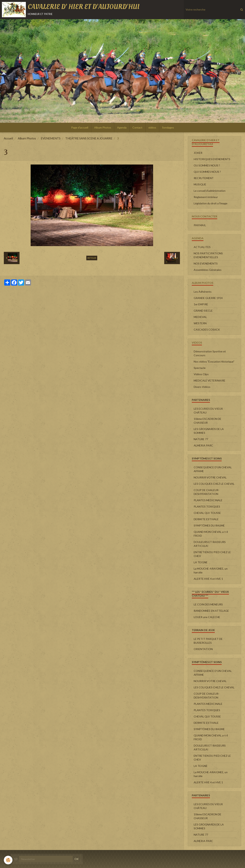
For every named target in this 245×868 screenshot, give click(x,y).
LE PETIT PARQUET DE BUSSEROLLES (208, 641)
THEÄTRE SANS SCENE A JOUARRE (89, 138)
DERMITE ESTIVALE (206, 519)
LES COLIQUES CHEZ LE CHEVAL (214, 484)
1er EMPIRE (201, 304)
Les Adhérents (203, 292)
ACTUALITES (202, 247)
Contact (137, 127)
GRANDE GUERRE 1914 (208, 298)
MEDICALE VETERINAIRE (209, 380)
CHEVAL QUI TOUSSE (207, 513)
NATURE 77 (201, 439)
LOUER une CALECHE (207, 617)
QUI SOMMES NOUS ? (207, 172)
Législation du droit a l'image (211, 203)
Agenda (122, 127)
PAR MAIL (200, 225)
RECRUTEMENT (204, 178)
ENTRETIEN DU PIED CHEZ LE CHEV (212, 554)
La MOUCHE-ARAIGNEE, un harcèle (211, 570)
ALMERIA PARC (203, 445)
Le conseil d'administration (210, 191)
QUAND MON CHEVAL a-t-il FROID (211, 534)
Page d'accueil (80, 127)
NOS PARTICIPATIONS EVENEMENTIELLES (208, 255)
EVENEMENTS (51, 138)
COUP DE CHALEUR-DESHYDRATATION (207, 492)
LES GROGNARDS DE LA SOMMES (209, 431)
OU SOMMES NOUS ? (207, 165)
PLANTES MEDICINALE (208, 500)
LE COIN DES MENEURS (208, 604)
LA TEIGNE (201, 562)
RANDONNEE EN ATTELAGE (211, 611)
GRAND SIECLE (203, 311)
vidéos (152, 127)
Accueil (8, 138)
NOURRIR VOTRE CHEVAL (210, 477)
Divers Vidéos (202, 387)
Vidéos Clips (201, 374)
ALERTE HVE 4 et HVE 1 (208, 579)
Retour (92, 258)
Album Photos (103, 127)
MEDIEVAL (200, 317)
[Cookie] (8, 860)
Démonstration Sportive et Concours (210, 353)
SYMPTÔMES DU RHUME (209, 525)
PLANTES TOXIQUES (207, 506)
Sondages (168, 127)
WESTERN (200, 323)
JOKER (198, 153)
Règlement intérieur (206, 197)
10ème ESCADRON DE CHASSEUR (207, 421)
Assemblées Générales (208, 270)
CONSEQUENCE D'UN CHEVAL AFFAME (213, 469)
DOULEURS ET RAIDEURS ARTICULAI (210, 544)
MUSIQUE (200, 184)
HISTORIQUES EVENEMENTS (212, 159)
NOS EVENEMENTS (206, 263)
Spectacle (200, 368)
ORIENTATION (203, 649)
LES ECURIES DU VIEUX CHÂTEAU (208, 411)
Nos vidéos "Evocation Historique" (214, 362)
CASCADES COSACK (207, 330)
